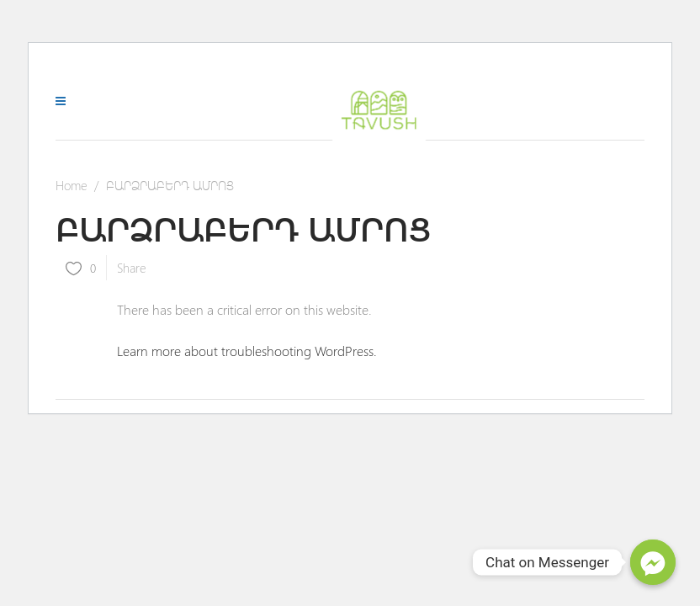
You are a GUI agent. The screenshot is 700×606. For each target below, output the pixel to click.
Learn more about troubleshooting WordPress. (247, 351)
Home (72, 185)
